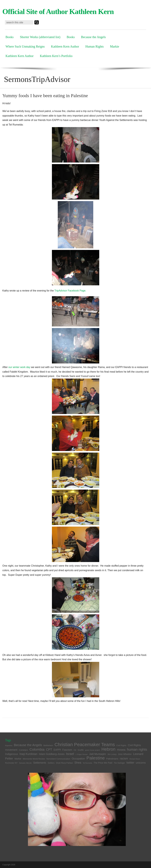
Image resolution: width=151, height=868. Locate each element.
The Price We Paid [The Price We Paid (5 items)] (103, 763)
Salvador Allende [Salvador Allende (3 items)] (25, 763)
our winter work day (19, 367)
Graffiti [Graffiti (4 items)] (81, 750)
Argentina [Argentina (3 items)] (9, 745)
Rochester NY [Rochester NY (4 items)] (11, 763)
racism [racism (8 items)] (124, 759)
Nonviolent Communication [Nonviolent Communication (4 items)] (58, 759)
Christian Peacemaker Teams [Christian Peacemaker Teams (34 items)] (85, 744)
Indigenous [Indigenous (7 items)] (12, 754)
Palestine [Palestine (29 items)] (96, 758)
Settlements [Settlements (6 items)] (40, 763)
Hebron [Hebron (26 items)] (108, 749)
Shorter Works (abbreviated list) (40, 37)
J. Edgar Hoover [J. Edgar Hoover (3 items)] (82, 754)
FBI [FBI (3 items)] (75, 750)
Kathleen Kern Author (65, 46)
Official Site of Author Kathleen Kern (58, 11)
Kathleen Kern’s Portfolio (56, 56)
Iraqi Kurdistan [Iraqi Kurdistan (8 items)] (28, 754)
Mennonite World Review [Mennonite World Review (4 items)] (34, 759)
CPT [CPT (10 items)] (49, 750)
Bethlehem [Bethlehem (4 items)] (48, 745)
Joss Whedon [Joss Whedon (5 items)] (125, 754)
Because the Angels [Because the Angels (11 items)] (28, 745)
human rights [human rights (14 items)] (137, 750)
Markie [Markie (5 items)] (18, 759)
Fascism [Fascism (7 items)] (67, 750)
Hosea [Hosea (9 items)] (121, 750)
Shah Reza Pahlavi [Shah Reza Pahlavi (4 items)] (64, 763)
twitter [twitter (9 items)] (130, 763)
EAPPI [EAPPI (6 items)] (57, 750)
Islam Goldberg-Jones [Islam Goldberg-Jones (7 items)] (52, 754)
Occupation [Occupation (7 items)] (78, 759)
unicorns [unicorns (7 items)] (141, 763)
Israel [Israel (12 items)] (70, 754)
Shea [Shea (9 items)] (78, 763)
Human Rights (95, 46)
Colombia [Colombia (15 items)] (37, 750)
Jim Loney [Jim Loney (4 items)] (112, 754)
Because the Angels (93, 37)
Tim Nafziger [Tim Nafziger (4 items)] (119, 763)
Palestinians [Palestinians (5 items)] (112, 759)
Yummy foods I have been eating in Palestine (45, 96)
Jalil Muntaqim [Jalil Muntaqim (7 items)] (98, 754)
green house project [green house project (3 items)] (92, 750)
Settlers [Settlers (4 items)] (51, 763)
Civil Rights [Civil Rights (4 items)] (121, 745)
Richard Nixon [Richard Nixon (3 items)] (135, 759)
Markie (115, 46)
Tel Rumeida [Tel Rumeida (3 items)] (87, 763)
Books (10, 37)
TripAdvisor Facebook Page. (70, 291)
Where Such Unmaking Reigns (25, 46)
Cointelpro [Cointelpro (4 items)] (24, 750)
